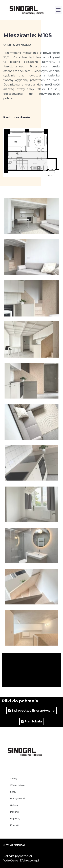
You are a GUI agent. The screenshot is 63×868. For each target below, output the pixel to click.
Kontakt (15, 825)
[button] (58, 10)
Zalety (14, 778)
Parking (14, 812)
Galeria (14, 805)
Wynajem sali (17, 798)
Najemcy (15, 818)
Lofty (13, 792)
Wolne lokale (17, 785)
